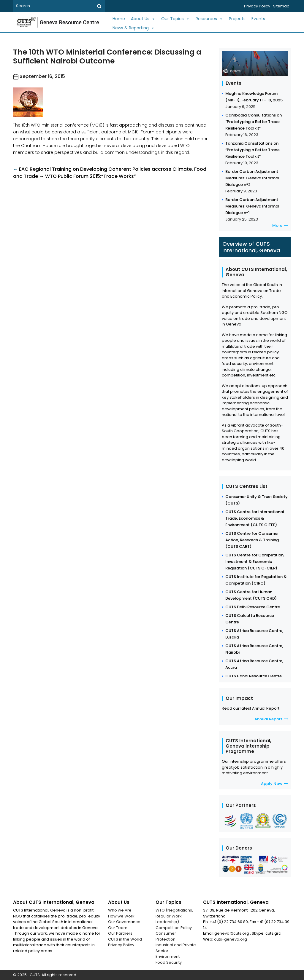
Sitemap (281, 6)
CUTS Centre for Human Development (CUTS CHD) (251, 595)
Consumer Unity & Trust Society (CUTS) (256, 500)
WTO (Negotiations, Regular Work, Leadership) (174, 916)
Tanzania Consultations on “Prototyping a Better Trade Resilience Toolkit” (252, 150)
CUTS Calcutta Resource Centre (250, 619)
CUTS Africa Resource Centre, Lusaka (254, 634)
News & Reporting (134, 28)
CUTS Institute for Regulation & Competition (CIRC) (256, 580)
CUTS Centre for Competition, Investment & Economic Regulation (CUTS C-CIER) (255, 562)
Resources (209, 19)
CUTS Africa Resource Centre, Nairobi (254, 649)
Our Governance (124, 922)
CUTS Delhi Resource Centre (253, 607)
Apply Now (274, 784)
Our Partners (120, 933)
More (280, 225)
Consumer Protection (166, 936)
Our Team (118, 928)
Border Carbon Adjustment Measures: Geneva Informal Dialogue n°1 (252, 206)
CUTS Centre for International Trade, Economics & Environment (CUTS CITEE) (255, 518)
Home (119, 19)
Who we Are (120, 910)
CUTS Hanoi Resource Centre (254, 676)
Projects (237, 19)
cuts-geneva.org (231, 939)
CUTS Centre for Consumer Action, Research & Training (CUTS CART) (252, 540)
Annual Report (271, 719)
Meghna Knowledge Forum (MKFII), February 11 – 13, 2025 (254, 97)
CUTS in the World (125, 939)
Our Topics (175, 19)
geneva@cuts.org (232, 933)
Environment (168, 956)
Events (258, 19)
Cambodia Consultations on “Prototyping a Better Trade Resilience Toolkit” (254, 122)
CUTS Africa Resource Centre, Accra (254, 664)
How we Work (121, 916)
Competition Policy (174, 928)
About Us (143, 19)
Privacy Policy (257, 6)
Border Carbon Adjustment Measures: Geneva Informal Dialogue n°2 (252, 178)
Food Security (169, 962)
